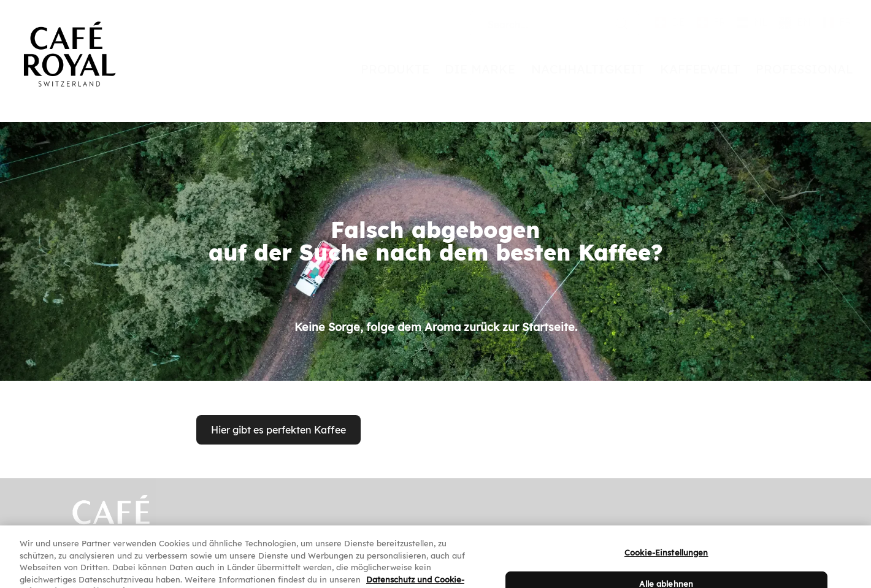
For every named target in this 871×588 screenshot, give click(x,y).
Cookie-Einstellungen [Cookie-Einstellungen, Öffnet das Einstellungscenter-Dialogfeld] (666, 560)
